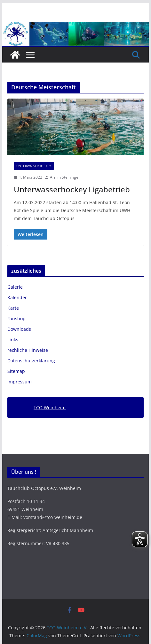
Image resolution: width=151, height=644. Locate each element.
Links (13, 340)
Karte (13, 308)
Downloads (19, 329)
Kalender (17, 297)
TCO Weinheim (50, 407)
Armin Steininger (65, 177)
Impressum (20, 382)
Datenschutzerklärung (31, 361)
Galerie (15, 287)
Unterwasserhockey (34, 166)
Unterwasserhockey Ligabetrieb (72, 189)
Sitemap (16, 371)
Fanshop (16, 318)
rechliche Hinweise (28, 350)
